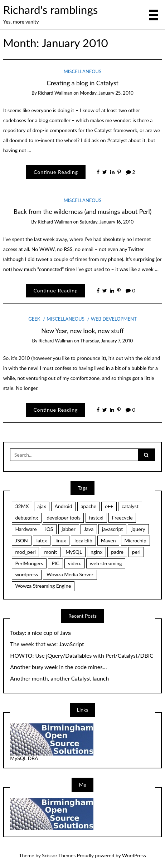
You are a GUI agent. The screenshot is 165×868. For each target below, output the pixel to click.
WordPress (134, 855)
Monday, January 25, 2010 (107, 93)
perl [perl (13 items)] (136, 552)
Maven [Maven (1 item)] (108, 540)
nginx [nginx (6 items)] (96, 552)
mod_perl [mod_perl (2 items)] (25, 552)
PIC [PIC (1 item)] (55, 563)
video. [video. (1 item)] (75, 563)
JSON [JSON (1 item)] (21, 540)
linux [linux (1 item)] (61, 540)
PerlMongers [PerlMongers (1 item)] (29, 563)
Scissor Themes (59, 855)
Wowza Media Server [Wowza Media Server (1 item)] (70, 574)
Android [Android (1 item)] (63, 506)
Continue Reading (56, 172)
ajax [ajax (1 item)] (42, 506)
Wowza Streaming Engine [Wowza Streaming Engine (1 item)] (43, 586)
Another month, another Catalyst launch (59, 678)
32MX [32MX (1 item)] (22, 506)
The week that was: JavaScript (47, 644)
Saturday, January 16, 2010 (107, 222)
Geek (34, 319)
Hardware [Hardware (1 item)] (26, 529)
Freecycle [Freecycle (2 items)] (122, 518)
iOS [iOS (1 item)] (49, 529)
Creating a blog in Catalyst (82, 83)
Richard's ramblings (51, 10)
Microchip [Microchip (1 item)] (135, 540)
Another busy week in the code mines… (58, 667)
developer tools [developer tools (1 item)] (64, 518)
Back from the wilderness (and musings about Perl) (82, 212)
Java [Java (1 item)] (89, 529)
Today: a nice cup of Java (40, 633)
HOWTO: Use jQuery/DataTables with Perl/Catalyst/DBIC (82, 656)
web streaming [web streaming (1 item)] (106, 563)
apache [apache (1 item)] (88, 506)
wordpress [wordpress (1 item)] (26, 574)
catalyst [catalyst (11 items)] (130, 506)
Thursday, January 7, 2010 (106, 341)
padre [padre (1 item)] (117, 552)
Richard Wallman (55, 93)
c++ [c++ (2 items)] (109, 506)
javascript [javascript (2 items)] (112, 529)
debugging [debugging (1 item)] (26, 518)
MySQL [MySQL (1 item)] (74, 552)
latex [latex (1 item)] (42, 540)
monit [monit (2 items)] (51, 552)
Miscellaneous (83, 71)
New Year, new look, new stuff (82, 331)
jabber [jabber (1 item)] (69, 529)
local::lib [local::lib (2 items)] (83, 540)
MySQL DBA (24, 758)
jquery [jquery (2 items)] (138, 529)
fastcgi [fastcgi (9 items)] (96, 518)
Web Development (114, 319)
